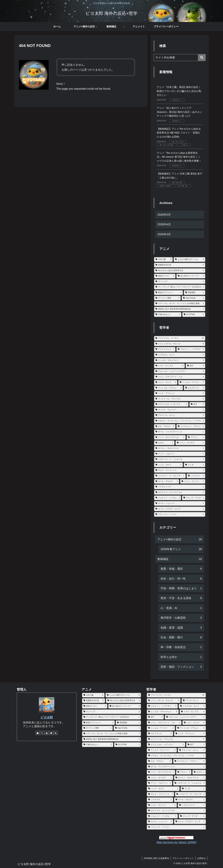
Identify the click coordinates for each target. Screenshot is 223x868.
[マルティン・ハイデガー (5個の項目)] (191, 349)
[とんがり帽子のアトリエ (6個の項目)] (189, 260)
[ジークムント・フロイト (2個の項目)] (191, 426)
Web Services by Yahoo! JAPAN (176, 842)
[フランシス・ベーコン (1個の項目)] (180, 514)
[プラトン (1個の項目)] (196, 437)
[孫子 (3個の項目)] (195, 366)
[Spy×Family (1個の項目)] (193, 298)
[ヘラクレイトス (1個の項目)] (180, 487)
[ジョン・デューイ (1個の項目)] (193, 481)
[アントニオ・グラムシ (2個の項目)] (168, 388)
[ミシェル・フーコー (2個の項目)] (192, 382)
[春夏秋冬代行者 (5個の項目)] (180, 265)
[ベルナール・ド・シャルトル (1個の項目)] (180, 459)
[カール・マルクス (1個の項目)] (167, 481)
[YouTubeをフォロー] (47, 733)
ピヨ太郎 (47, 717)
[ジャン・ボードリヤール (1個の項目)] (170, 437)
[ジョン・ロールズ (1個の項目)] (190, 443)
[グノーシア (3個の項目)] (180, 282)
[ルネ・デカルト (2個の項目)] (165, 426)
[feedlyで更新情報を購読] (51, 733)
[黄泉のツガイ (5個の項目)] (165, 276)
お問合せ (201, 858)
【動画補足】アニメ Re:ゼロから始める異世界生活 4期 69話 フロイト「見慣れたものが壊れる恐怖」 (179, 133)
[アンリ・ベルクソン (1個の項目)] (180, 454)
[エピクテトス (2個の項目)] (195, 388)
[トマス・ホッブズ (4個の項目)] (169, 366)
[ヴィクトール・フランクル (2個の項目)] (180, 399)
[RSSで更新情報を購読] (56, 733)
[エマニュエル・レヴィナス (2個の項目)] (171, 404)
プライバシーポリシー (183, 858)
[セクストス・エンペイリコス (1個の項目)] (180, 492)
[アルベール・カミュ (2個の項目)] (180, 415)
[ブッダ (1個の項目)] (195, 465)
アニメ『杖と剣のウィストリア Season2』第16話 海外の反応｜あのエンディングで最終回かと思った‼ (179, 112)
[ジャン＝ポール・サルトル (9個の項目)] (180, 344)
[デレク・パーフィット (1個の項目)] (180, 470)
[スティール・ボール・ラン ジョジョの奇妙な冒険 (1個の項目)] (180, 304)
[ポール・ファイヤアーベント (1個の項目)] (180, 432)
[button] (202, 58)
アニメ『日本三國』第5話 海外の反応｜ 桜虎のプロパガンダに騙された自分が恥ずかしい (179, 91)
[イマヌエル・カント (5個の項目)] (180, 355)
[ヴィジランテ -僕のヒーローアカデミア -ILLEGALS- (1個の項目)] (180, 287)
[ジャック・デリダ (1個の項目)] (194, 498)
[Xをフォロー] (42, 733)
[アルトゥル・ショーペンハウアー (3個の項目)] (180, 371)
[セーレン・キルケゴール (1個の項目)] (180, 448)
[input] (180, 58)
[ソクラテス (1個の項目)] (196, 476)
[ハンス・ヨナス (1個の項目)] (168, 465)
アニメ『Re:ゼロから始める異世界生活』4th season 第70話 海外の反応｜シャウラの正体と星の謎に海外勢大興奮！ (179, 157)
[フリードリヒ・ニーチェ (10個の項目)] (180, 338)
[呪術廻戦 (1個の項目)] (195, 293)
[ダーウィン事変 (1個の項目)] (167, 298)
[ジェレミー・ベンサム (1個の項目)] (168, 498)
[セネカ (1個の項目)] (164, 443)
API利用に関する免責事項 (156, 858)
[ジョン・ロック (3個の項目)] (166, 382)
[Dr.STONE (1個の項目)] (194, 315)
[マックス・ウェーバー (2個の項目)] (180, 410)
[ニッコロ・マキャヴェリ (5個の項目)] (180, 360)
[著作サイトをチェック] (38, 733)
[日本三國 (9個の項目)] (163, 260)
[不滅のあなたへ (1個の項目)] (168, 315)
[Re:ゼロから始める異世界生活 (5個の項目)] (180, 271)
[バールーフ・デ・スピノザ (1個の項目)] (170, 476)
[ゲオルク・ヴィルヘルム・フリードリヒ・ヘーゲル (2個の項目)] (180, 421)
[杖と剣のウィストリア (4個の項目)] (191, 276)
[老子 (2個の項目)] (197, 404)
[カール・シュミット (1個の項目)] (180, 503)
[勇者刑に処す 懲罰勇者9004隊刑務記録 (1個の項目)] (180, 309)
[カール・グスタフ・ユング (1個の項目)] (180, 509)
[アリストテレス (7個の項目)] (165, 349)
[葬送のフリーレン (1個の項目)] (168, 293)
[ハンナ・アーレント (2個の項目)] (180, 393)
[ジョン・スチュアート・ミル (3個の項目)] (180, 377)
